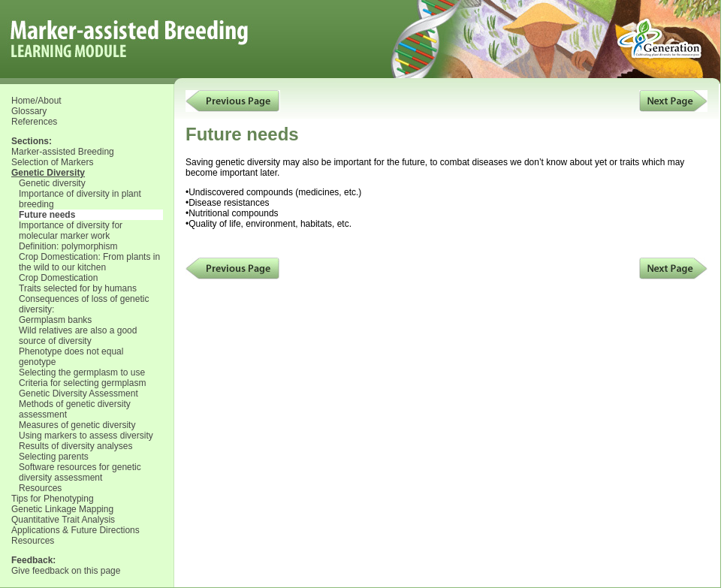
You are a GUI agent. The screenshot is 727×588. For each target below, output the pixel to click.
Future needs (47, 215)
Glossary (29, 111)
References (34, 122)
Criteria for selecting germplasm (82, 383)
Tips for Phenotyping (53, 499)
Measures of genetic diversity (77, 425)
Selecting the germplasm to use (82, 372)
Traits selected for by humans (78, 288)
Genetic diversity (52, 183)
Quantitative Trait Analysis (63, 520)
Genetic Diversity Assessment (78, 394)
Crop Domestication (58, 278)
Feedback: (33, 560)
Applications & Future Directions (75, 530)
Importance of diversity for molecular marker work (71, 231)
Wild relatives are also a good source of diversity (78, 336)
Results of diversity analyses (75, 446)
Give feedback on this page (66, 571)
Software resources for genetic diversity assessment (80, 472)
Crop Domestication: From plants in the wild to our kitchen (89, 262)
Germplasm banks (55, 320)
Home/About (36, 101)
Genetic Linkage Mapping (62, 509)
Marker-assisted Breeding (63, 152)
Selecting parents (54, 457)
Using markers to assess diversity (86, 436)
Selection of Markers (52, 162)
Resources (40, 488)
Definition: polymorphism (68, 246)
